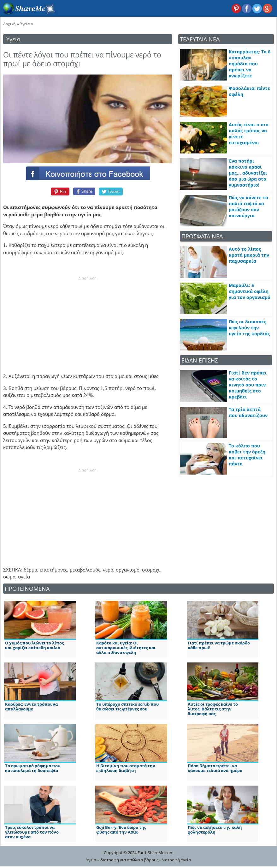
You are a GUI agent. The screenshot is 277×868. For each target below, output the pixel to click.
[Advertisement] (88, 320)
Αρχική (9, 24)
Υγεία (25, 24)
